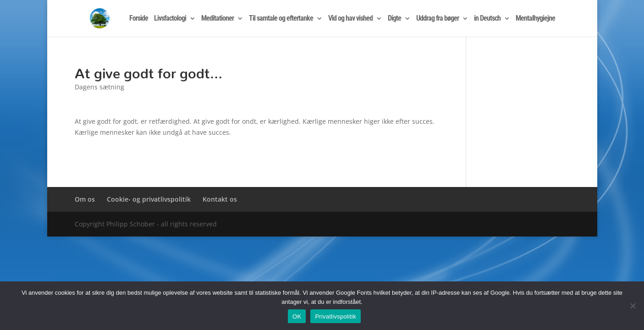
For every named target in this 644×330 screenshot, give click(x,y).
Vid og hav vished (350, 19)
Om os (85, 199)
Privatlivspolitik (336, 316)
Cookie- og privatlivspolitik (149, 199)
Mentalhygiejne (535, 19)
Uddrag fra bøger (438, 19)
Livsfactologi (170, 19)
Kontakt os (220, 199)
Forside (139, 19)
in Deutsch (487, 19)
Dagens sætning (99, 87)
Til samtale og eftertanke (281, 19)
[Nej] (633, 306)
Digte (394, 19)
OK (297, 316)
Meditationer (217, 19)
